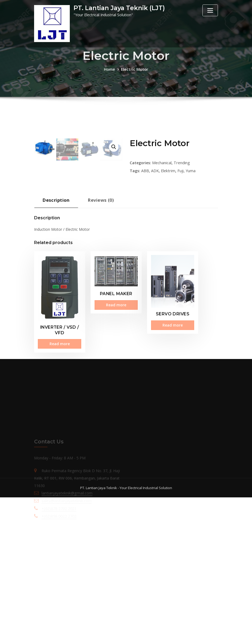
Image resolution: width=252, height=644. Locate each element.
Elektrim (168, 212)
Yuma (190, 212)
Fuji (180, 212)
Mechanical (162, 204)
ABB (145, 212)
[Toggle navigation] (210, 10)
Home (110, 72)
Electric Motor (134, 72)
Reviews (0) (100, 315)
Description (56, 315)
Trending (181, 204)
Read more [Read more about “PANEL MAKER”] (102, 412)
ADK (155, 212)
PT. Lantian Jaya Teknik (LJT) (118, 8)
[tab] (56, 317)
